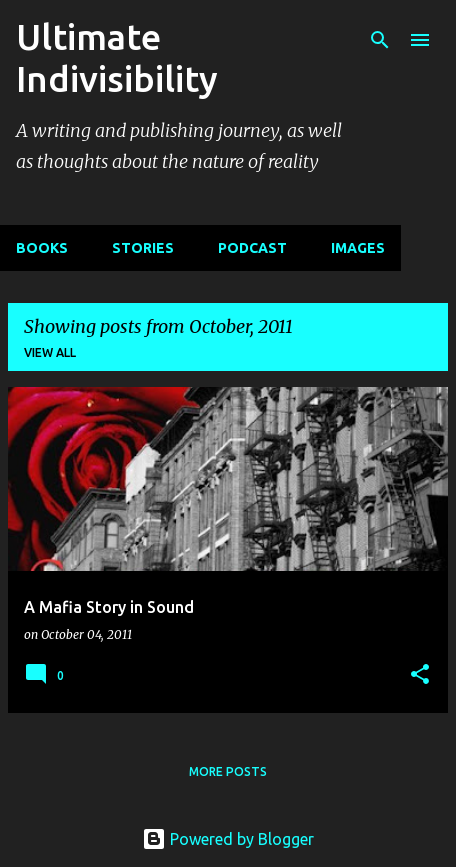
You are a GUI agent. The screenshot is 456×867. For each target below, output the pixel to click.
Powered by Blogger (228, 839)
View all (50, 352)
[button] (420, 675)
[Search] (380, 40)
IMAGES (358, 248)
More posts (228, 771)
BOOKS (42, 248)
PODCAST (252, 248)
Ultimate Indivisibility (117, 57)
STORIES (143, 248)
